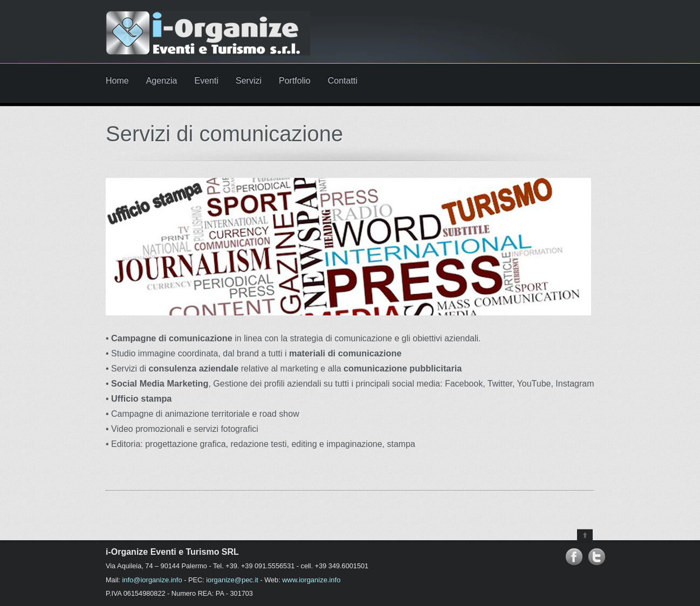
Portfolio (295, 81)
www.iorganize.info (311, 580)
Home (117, 81)
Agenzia (162, 81)
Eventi (207, 81)
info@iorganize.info (152, 580)
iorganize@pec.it (232, 580)
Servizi (249, 81)
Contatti (343, 81)
